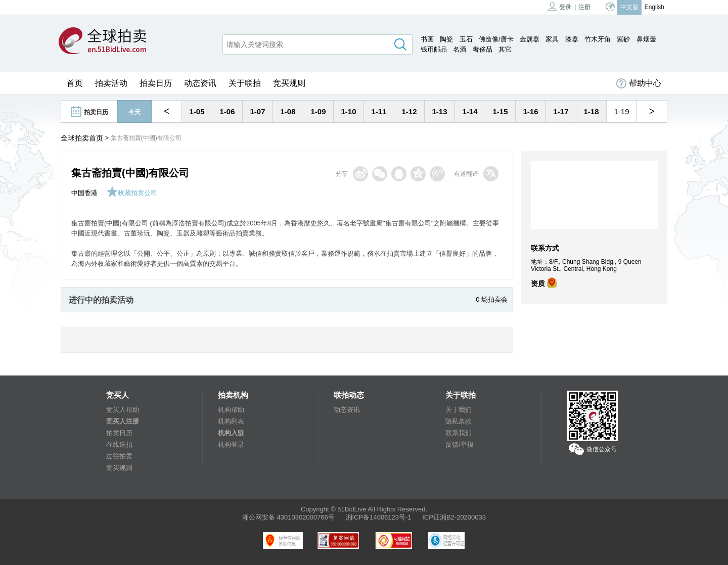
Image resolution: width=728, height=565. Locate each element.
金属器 (530, 39)
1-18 (591, 111)
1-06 (227, 111)
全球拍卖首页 (82, 138)
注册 (584, 7)
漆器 (572, 39)
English (654, 7)
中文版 (629, 7)
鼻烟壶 (646, 39)
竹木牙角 (598, 39)
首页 (75, 83)
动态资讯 (200, 83)
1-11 (379, 111)
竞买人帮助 (123, 410)
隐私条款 (459, 421)
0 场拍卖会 (492, 299)
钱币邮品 (434, 49)
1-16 (530, 111)
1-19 (621, 111)
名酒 (460, 49)
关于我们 (459, 410)
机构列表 (231, 421)
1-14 (470, 111)
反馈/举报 (460, 444)
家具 (552, 39)
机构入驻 (231, 433)
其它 (505, 49)
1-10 (348, 111)
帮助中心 (639, 83)
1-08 (288, 111)
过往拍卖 (119, 456)
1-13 (439, 111)
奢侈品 (483, 49)
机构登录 (231, 444)
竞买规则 (289, 83)
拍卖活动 (111, 83)
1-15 (500, 111)
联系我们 (459, 433)
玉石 (466, 39)
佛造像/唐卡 (496, 39)
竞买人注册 (123, 421)
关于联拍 (245, 83)
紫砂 (623, 39)
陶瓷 (446, 39)
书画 (427, 39)
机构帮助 (231, 410)
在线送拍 (119, 444)
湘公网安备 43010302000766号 (288, 517)
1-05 (197, 111)
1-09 (318, 111)
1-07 (257, 111)
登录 (560, 6)
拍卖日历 (156, 83)
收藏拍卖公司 (132, 193)
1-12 (409, 111)
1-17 (561, 111)
